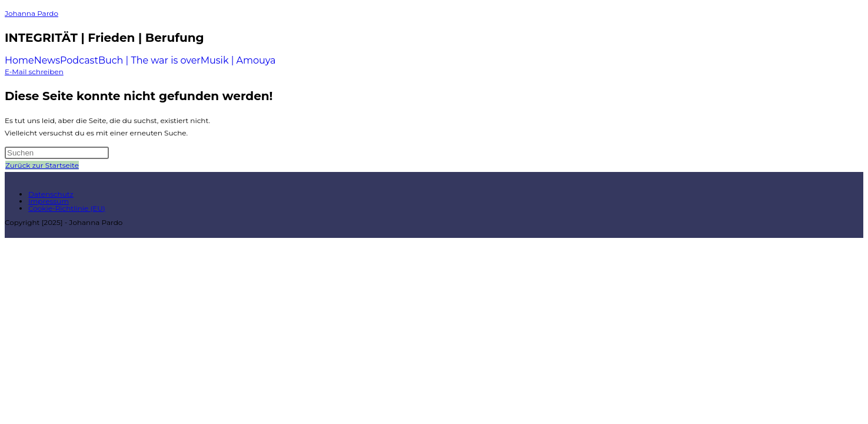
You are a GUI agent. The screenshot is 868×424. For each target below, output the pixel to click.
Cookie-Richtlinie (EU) (67, 208)
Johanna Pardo (31, 13)
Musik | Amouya (238, 61)
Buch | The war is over (149, 61)
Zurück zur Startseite (42, 165)
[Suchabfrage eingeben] (57, 153)
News (47, 61)
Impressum (49, 201)
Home (19, 61)
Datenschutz (51, 194)
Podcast (79, 61)
